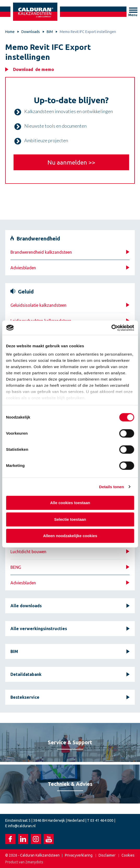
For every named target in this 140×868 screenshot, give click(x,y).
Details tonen (111, 487)
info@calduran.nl (22, 826)
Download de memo (34, 69)
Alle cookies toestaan (70, 503)
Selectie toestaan (70, 519)
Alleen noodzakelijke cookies (70, 536)
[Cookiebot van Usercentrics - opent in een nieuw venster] (111, 328)
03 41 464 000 (102, 820)
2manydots (34, 862)
